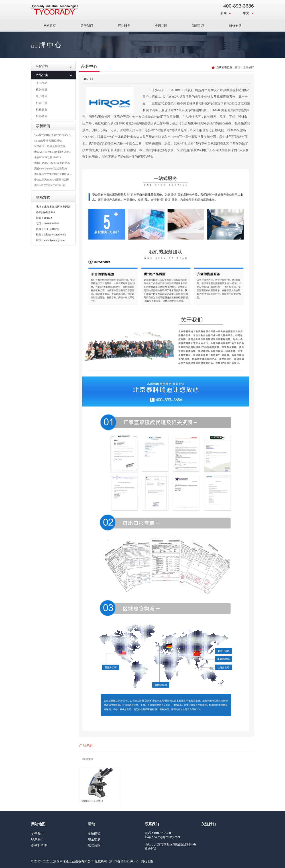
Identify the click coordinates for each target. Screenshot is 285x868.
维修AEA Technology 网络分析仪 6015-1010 (59, 152)
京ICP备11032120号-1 (124, 861)
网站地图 (147, 861)
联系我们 (37, 839)
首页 (238, 67)
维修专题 (235, 26)
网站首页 (50, 26)
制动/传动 (42, 116)
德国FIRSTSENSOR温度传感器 (52, 163)
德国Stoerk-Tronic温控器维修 (50, 169)
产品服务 (124, 26)
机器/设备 (42, 110)
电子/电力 (42, 96)
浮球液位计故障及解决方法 (50, 146)
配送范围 (94, 845)
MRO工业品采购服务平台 (55, 10)
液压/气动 (42, 83)
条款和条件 (39, 845)
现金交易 (94, 839)
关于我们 (87, 26)
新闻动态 (198, 26)
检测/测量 (42, 90)
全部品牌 (161, 26)
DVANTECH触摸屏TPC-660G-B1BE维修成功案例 (62, 135)
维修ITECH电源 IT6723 (47, 157)
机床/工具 (42, 103)
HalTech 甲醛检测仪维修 (48, 141)
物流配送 (94, 834)
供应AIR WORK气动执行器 (50, 185)
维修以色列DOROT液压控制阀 (52, 180)
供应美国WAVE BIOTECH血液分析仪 (55, 174)
